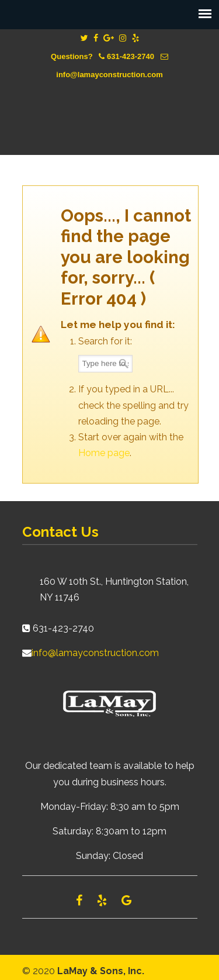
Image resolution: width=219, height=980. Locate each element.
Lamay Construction (110, 109)
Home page (104, 453)
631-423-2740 (131, 56)
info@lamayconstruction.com (109, 75)
